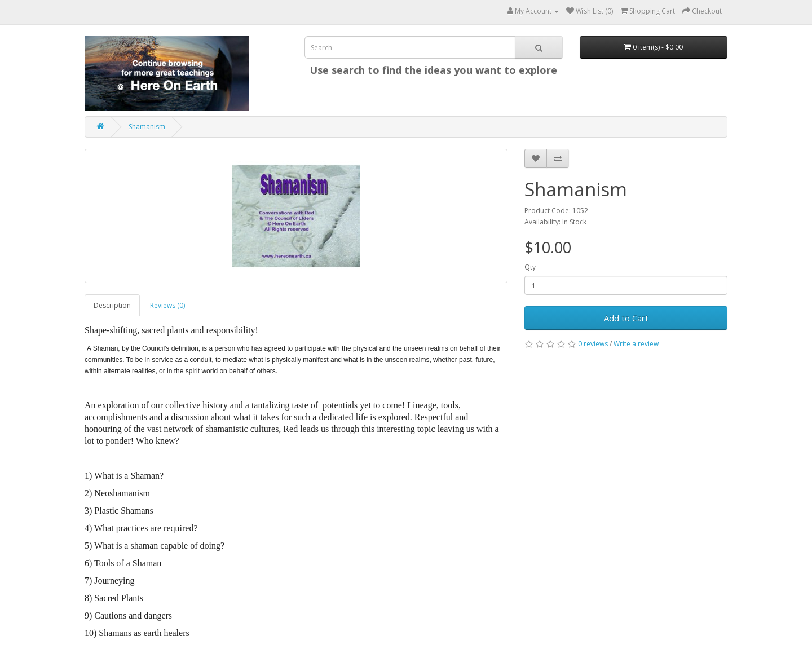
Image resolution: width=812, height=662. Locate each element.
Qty (530, 267)
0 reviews (593, 344)
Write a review (636, 344)
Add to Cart (626, 318)
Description (112, 305)
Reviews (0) (167, 305)
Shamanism (147, 127)
